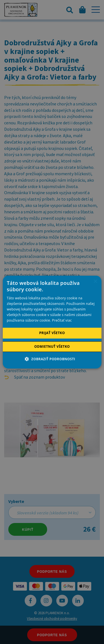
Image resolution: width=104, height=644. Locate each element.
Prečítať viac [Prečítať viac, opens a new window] (62, 320)
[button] (52, 359)
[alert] (52, 322)
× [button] (95, 281)
